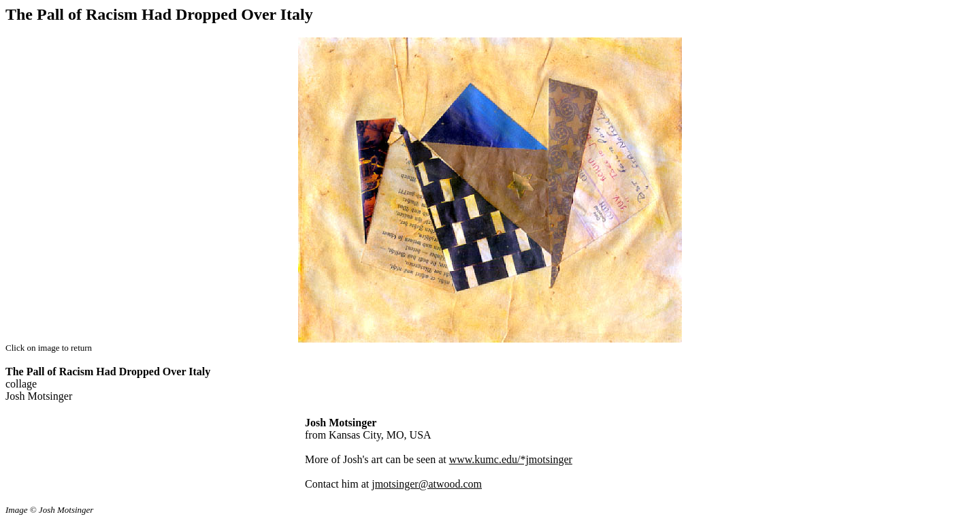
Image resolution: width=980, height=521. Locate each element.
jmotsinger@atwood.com (427, 484)
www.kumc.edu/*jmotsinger (511, 459)
